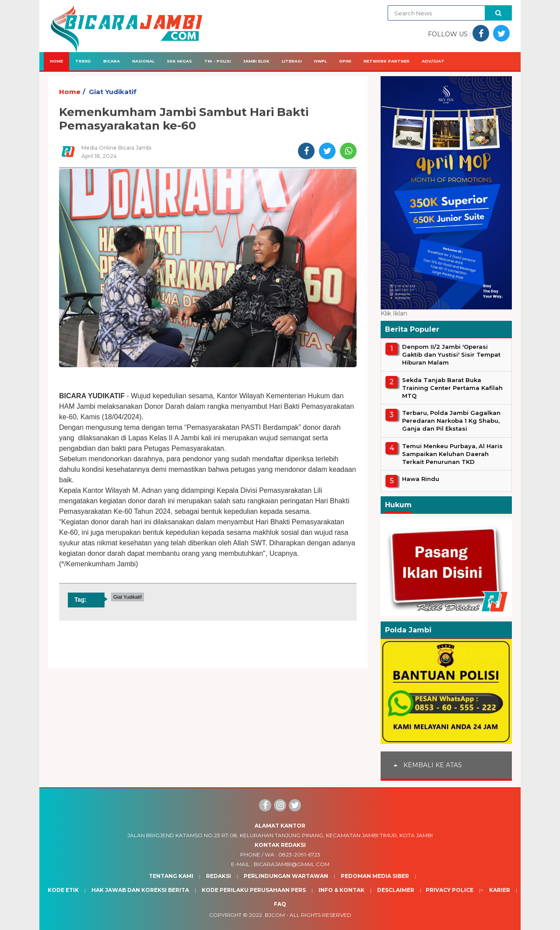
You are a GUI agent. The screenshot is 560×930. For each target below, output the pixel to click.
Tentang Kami (171, 876)
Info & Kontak (341, 890)
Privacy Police (450, 890)
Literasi (292, 61)
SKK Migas (179, 61)
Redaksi (219, 876)
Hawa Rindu (421, 479)
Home (56, 61)
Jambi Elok (256, 61)
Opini (345, 61)
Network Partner (387, 61)
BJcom (275, 915)
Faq (280, 904)
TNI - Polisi (218, 61)
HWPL (320, 61)
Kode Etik (63, 890)
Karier (500, 890)
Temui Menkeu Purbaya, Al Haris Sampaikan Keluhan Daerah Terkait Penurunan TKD (452, 454)
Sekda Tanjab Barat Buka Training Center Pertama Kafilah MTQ (452, 388)
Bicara (112, 61)
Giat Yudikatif (113, 92)
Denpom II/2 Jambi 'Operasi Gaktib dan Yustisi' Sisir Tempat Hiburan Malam (451, 354)
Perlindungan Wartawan (286, 876)
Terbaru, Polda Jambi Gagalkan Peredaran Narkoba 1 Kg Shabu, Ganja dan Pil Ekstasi (451, 421)
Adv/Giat (433, 61)
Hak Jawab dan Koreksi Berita (140, 890)
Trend (83, 61)
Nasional (143, 61)
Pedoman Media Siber (375, 876)
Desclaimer (396, 890)
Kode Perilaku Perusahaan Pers (254, 890)
